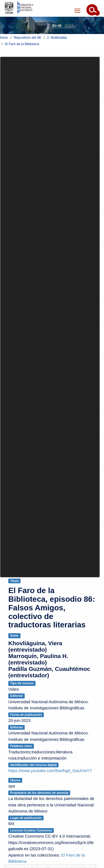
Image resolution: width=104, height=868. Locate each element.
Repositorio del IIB (27, 38)
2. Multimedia (57, 38)
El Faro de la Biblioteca (22, 44)
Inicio (4, 38)
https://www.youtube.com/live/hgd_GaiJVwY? (50, 771)
